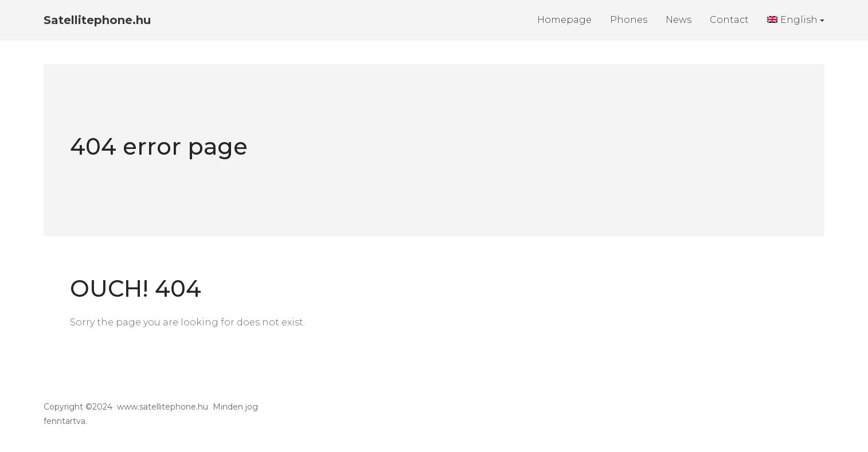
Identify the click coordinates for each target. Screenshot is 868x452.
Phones (629, 20)
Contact (729, 20)
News (679, 20)
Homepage (564, 20)
